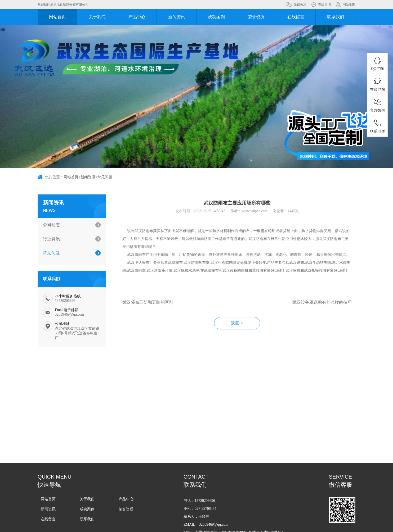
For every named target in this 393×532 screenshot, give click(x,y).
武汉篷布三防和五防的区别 (157, 308)
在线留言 (296, 17)
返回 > (246, 329)
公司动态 (49, 225)
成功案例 (216, 17)
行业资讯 (49, 239)
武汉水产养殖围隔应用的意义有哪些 (285, 513)
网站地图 (349, 4)
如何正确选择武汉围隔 (146, 437)
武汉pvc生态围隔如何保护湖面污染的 (158, 456)
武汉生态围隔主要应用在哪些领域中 (285, 494)
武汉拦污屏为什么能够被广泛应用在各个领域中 (166, 475)
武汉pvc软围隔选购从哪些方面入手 (157, 466)
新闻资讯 (177, 17)
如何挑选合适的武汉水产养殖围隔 (156, 447)
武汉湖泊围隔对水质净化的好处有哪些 (287, 447)
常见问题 (105, 178)
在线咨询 (324, 4)
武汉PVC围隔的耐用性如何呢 (280, 437)
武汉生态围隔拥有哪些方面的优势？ (285, 504)
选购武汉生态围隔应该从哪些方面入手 (287, 485)
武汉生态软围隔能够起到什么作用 (284, 475)
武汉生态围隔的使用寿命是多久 (154, 485)
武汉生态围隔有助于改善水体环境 (156, 494)
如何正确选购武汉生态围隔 (278, 466)
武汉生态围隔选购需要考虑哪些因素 (158, 504)
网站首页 (57, 17)
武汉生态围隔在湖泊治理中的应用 (156, 513)
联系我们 (336, 17)
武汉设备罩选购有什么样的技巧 (331, 308)
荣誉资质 (256, 17)
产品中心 (137, 17)
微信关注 (300, 4)
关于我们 (97, 17)
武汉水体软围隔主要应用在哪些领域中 (287, 456)
